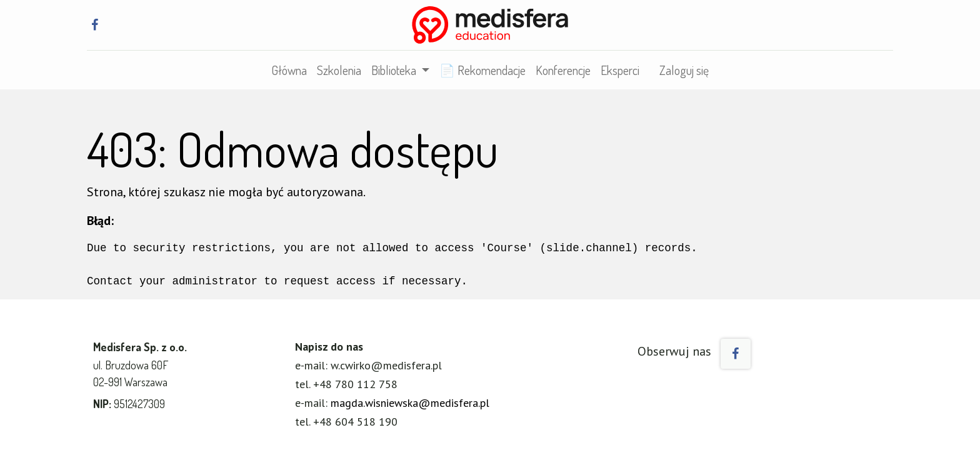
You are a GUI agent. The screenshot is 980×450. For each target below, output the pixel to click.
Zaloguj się (684, 70)
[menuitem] (289, 70)
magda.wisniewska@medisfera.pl (410, 403)
